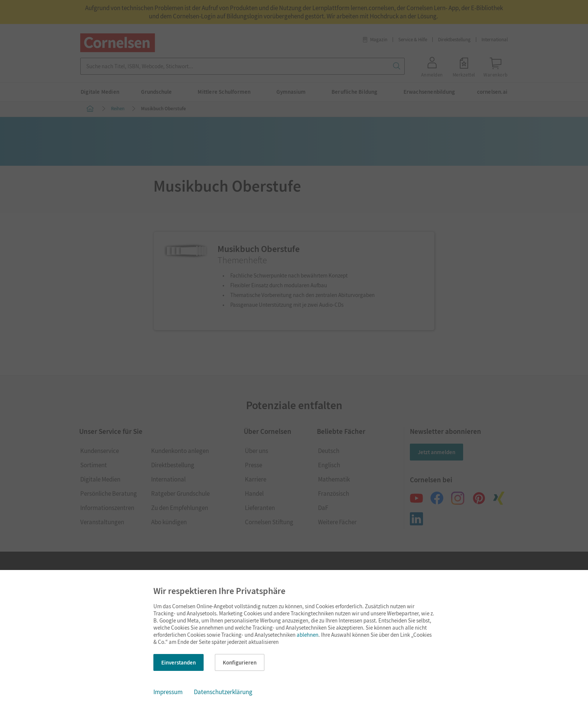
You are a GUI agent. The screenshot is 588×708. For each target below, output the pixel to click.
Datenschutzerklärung (223, 692)
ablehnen (307, 635)
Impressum (168, 692)
